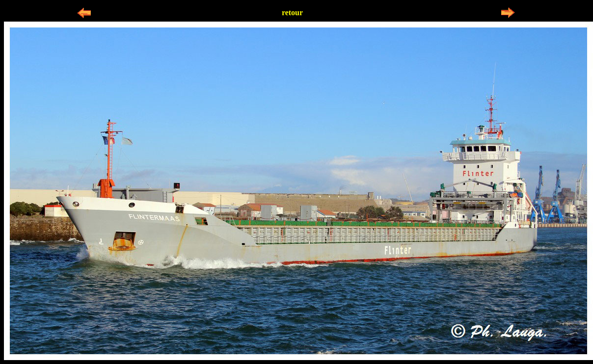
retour (292, 13)
